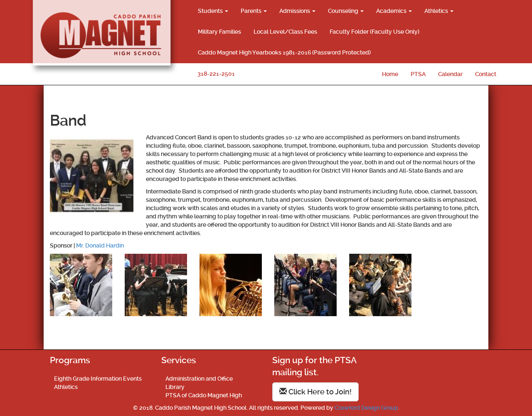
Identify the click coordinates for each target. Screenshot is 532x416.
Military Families (219, 32)
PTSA (418, 74)
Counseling (346, 11)
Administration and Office (199, 379)
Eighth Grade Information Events (98, 379)
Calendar (450, 74)
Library (175, 387)
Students (213, 11)
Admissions (297, 11)
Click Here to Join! (315, 392)
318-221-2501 (216, 74)
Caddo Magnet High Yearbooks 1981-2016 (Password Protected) (284, 52)
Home (390, 74)
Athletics (439, 11)
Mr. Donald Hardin (100, 245)
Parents (254, 11)
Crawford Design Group (366, 408)
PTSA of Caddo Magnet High (204, 395)
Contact (486, 74)
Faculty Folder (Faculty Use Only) (374, 32)
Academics (394, 11)
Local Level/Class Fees (285, 32)
